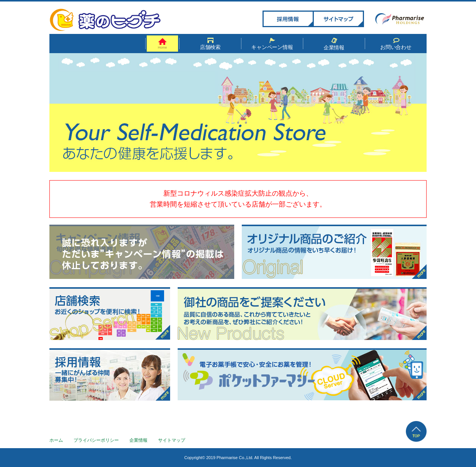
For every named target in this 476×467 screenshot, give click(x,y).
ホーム (56, 440)
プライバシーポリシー (96, 440)
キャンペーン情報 (272, 44)
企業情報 (334, 44)
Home (163, 44)
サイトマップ (172, 440)
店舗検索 (210, 44)
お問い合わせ (396, 44)
